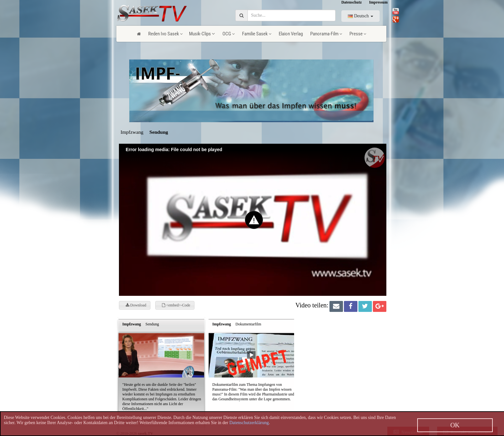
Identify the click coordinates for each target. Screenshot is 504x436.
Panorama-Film (326, 34)
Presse (358, 34)
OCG (229, 34)
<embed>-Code (176, 305)
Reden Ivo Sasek (165, 34)
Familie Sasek (257, 34)
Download (136, 305)
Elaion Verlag (291, 34)
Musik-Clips (202, 34)
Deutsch (360, 16)
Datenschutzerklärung (249, 423)
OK (455, 425)
